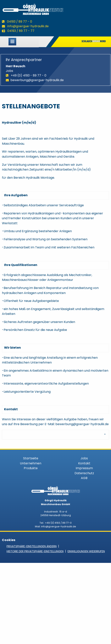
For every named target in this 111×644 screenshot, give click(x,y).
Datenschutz (84, 473)
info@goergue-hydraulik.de (28, 26)
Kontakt (84, 463)
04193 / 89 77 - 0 (19, 22)
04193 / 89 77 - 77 (21, 31)
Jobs (84, 458)
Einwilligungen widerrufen (86, 551)
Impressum (84, 468)
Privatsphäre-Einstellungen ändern (32, 546)
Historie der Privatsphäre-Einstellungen (35, 551)
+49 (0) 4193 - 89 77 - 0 (29, 75)
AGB (84, 478)
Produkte (31, 468)
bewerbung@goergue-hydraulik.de (37, 80)
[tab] (55, 435)
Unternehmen (31, 463)
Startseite (31, 458)
